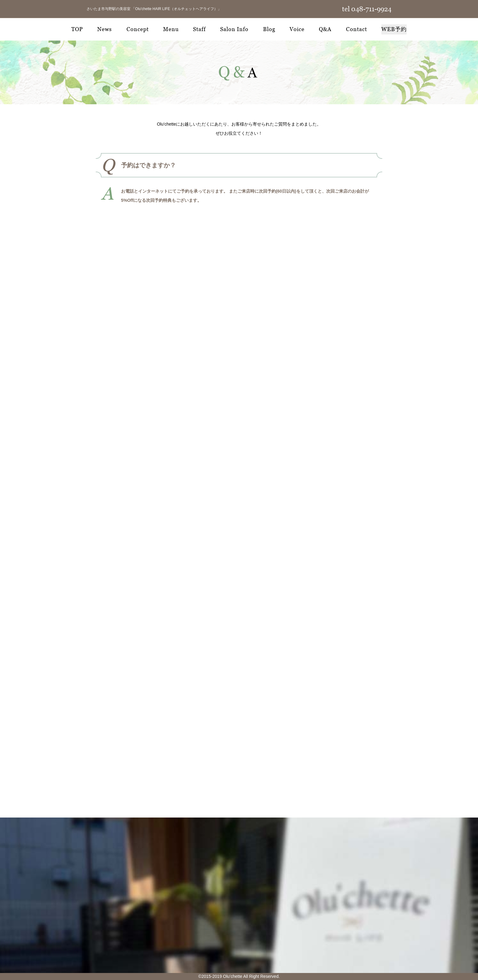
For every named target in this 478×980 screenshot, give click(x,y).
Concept (138, 29)
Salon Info (234, 29)
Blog (269, 29)
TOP (77, 29)
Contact (357, 29)
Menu (171, 29)
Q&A (325, 29)
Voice (297, 29)
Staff (199, 29)
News (105, 29)
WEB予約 (394, 29)
